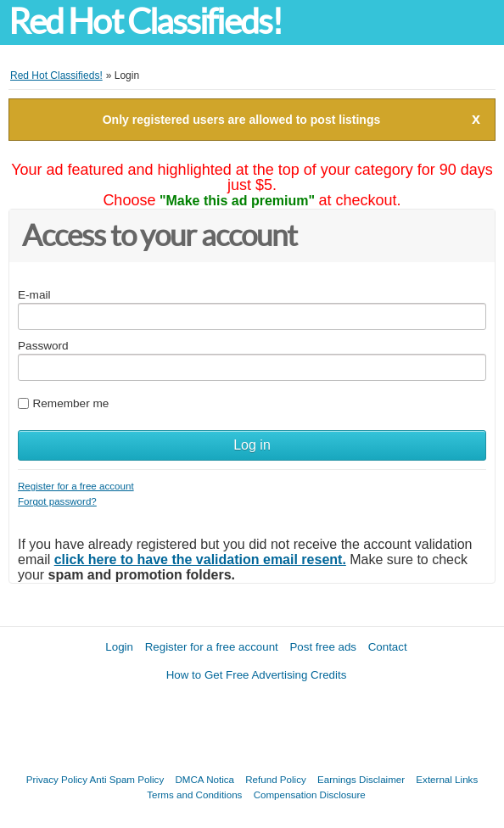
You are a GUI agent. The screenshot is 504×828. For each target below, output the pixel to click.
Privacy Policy (57, 779)
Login (119, 647)
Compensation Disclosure (310, 794)
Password (43, 346)
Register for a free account (76, 486)
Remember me (70, 403)
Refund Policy (276, 779)
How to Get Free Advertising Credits (257, 675)
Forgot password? (57, 501)
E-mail (34, 295)
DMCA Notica (204, 779)
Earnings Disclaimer (361, 779)
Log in (252, 445)
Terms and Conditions (194, 794)
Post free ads (323, 647)
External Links (447, 779)
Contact (388, 647)
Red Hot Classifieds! (145, 22)
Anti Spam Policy (127, 779)
